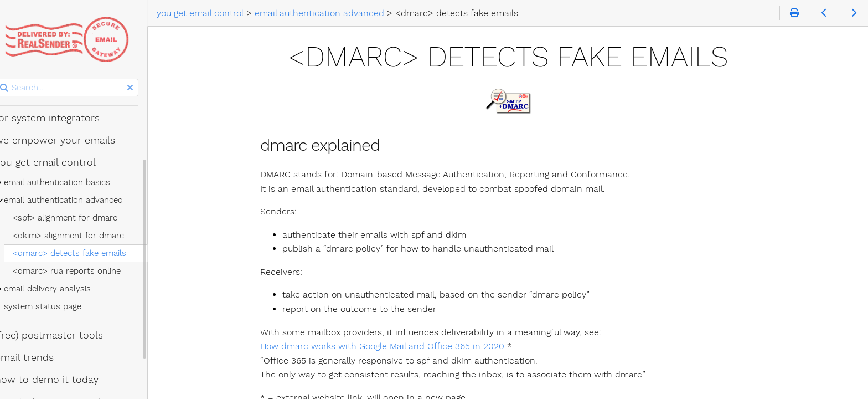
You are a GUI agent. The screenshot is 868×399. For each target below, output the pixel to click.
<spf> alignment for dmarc (79, 218)
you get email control (59, 162)
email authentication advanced (77, 200)
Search (10, 79)
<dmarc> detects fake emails (83, 253)
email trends (38, 357)
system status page (56, 306)
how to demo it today (61, 380)
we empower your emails (69, 140)
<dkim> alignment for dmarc (82, 236)
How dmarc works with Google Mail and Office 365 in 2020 (391, 346)
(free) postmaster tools (63, 335)
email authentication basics (71, 182)
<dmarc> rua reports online (81, 271)
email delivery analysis (61, 289)
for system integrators (61, 118)
